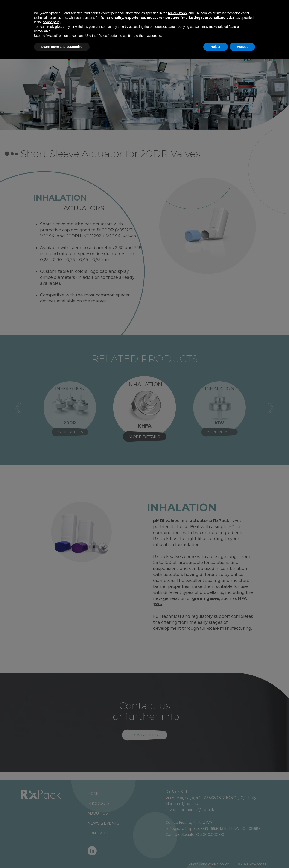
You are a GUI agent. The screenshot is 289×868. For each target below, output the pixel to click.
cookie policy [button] (52, 831)
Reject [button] (216, 855)
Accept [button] (242, 855)
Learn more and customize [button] (62, 855)
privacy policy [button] (178, 822)
